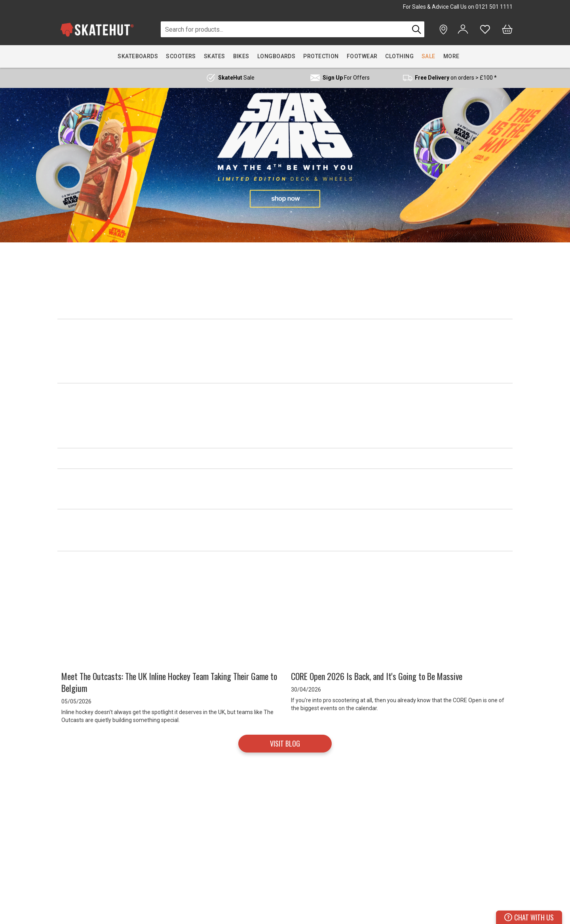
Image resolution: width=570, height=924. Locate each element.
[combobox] (285, 29)
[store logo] (97, 30)
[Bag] (507, 29)
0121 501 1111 (494, 7)
